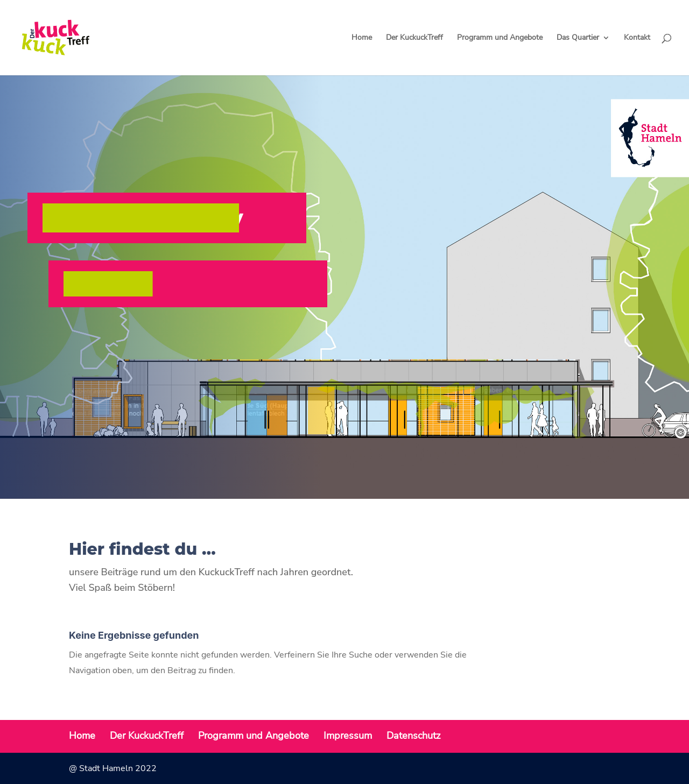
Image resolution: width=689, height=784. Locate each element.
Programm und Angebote (500, 38)
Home (362, 38)
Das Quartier (578, 38)
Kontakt (637, 38)
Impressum (348, 736)
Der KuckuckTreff (414, 38)
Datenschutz (413, 736)
